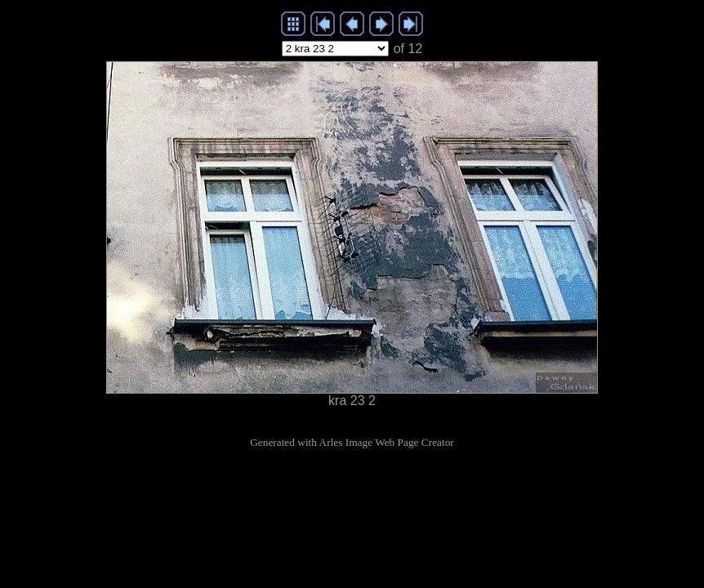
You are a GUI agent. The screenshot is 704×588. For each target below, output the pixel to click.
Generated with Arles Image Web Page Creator (352, 442)
